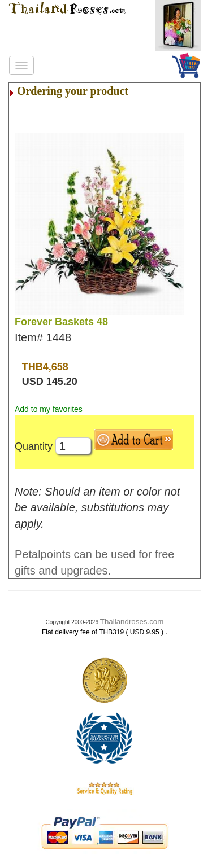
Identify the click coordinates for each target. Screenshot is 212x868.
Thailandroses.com (132, 622)
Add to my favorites (49, 409)
